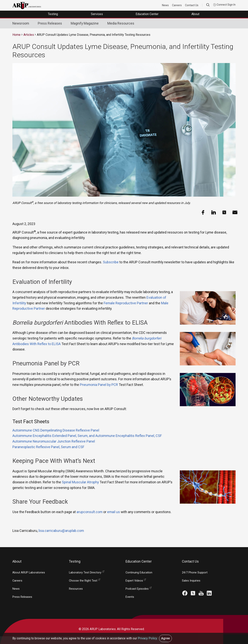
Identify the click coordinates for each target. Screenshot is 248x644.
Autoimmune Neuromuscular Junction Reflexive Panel (54, 441)
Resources (76, 589)
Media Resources (121, 23)
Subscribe (111, 262)
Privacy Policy (147, 638)
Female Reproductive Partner (126, 303)
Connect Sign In (224, 5)
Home (16, 35)
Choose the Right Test (83, 581)
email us (114, 512)
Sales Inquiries (191, 581)
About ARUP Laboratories (29, 573)
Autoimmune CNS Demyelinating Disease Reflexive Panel (56, 430)
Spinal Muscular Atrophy (80, 482)
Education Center (147, 14)
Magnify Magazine (85, 23)
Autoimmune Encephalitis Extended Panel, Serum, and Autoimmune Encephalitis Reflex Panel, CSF (87, 436)
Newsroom (21, 23)
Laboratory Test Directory (85, 573)
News (165, 5)
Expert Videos (134, 581)
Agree (165, 638)
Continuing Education (139, 573)
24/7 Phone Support (195, 573)
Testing (53, 14)
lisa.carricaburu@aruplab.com (61, 531)
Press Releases (50, 23)
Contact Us (192, 5)
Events (130, 597)
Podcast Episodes (137, 589)
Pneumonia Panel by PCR (99, 385)
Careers (177, 5)
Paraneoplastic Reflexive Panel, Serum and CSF (48, 447)
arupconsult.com (90, 512)
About (196, 14)
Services (97, 14)
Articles (29, 35)
